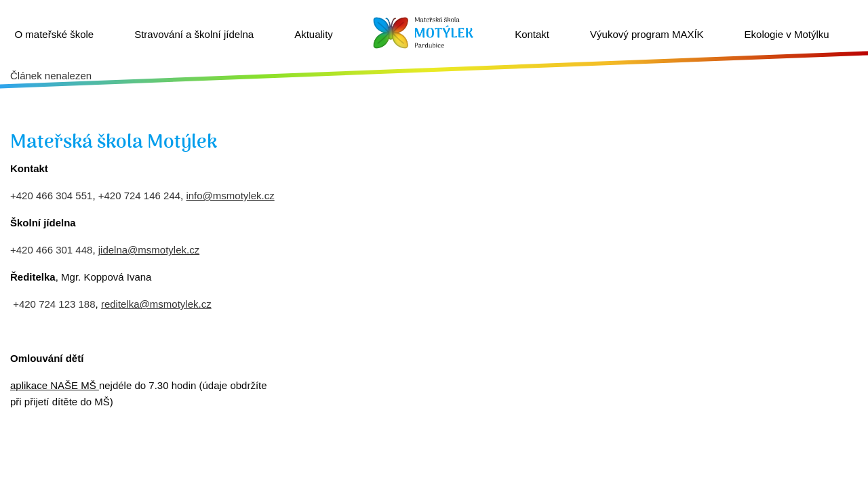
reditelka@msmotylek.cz (156, 304)
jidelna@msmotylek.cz (149, 250)
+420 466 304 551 (51, 196)
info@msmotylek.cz (230, 196)
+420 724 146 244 (139, 196)
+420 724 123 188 (54, 304)
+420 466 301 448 (51, 250)
